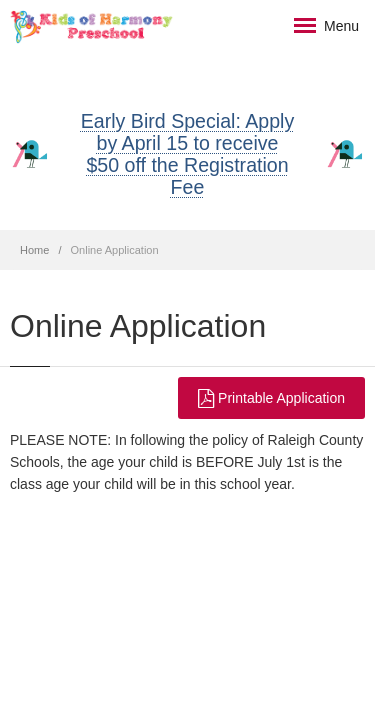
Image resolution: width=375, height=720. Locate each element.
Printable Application (271, 398)
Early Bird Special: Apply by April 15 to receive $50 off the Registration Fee (187, 154)
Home (34, 250)
